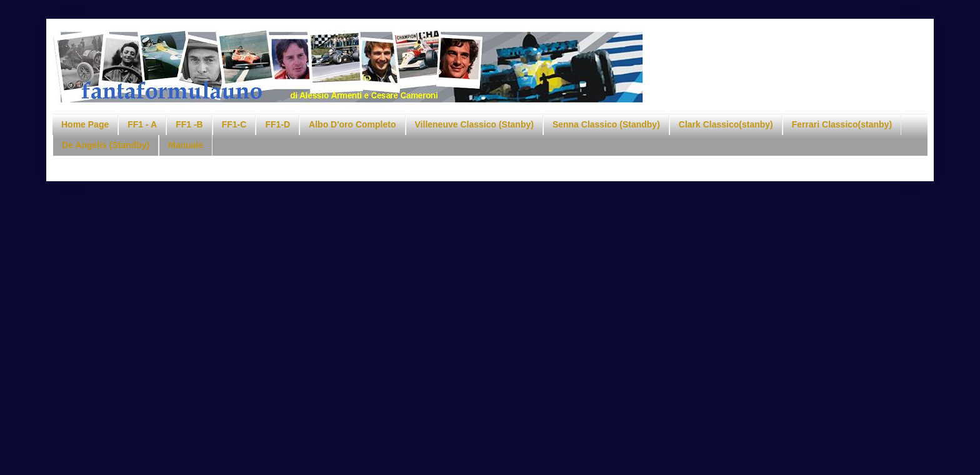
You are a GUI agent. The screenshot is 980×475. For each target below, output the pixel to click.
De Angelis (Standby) (106, 145)
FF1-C (234, 124)
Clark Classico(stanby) (726, 124)
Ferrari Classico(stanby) (842, 124)
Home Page (85, 124)
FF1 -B (189, 124)
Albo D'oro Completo (352, 124)
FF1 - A (142, 124)
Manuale (186, 145)
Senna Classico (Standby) (606, 124)
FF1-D (277, 124)
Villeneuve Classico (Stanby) (474, 124)
